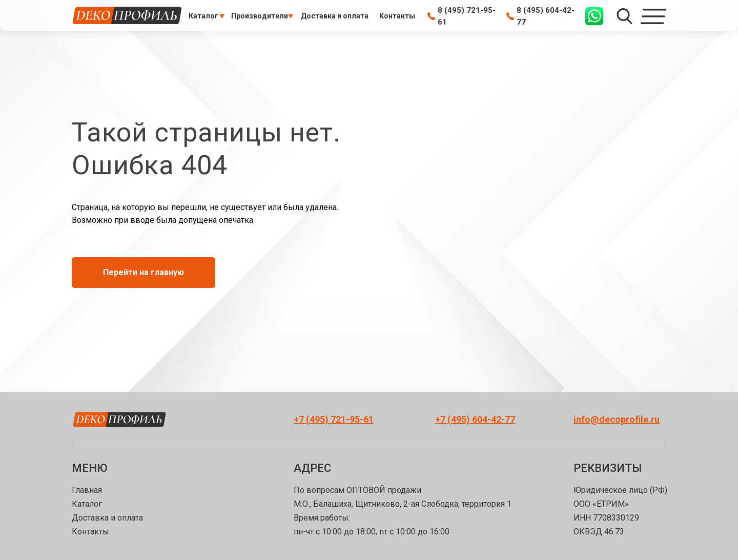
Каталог (87, 504)
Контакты (90, 532)
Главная (87, 490)
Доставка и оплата (107, 518)
